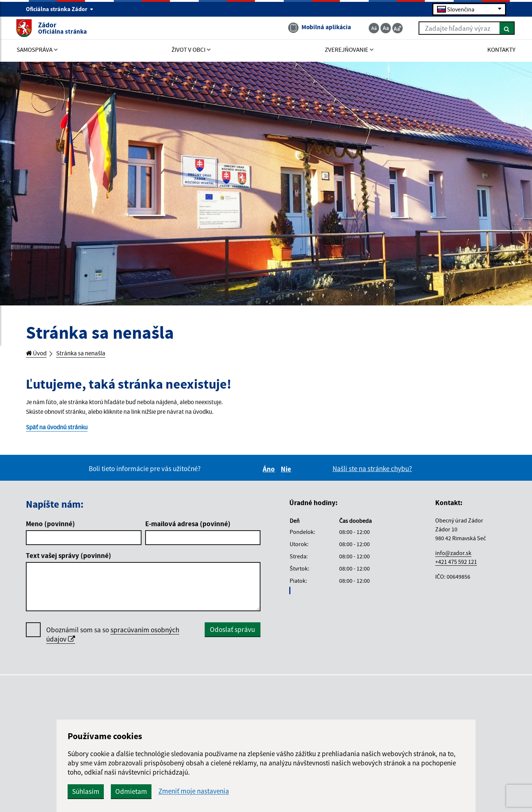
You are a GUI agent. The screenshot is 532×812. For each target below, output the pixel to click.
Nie (287, 473)
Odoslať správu (232, 633)
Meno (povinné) (50, 528)
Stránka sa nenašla (87, 354)
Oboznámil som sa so (113, 639)
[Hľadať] (497, 29)
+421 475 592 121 (456, 565)
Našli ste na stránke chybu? (372, 473)
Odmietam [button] (208, 791)
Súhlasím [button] (162, 791)
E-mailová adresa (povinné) (188, 528)
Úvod (38, 354)
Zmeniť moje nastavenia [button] (270, 791)
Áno (270, 473)
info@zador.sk (453, 556)
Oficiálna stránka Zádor (60, 10)
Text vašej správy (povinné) (69, 559)
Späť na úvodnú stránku (61, 431)
